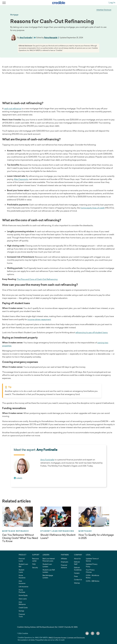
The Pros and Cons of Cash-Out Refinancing (37, 279)
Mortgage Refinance (15, 531)
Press (76, 576)
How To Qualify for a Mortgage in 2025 (96, 536)
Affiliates (64, 559)
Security (35, 568)
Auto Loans (23, 599)
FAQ (34, 564)
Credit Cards (23, 608)
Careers (77, 573)
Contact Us (78, 580)
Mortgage (85, 531)
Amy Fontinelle (26, 38)
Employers (65, 562)
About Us (77, 559)
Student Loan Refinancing (57, 531)
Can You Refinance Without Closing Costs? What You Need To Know (20, 538)
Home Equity (23, 595)
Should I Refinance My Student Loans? (58, 536)
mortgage (14, 15)
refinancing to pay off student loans (91, 332)
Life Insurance (23, 587)
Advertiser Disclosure (104, 10)
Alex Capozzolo (21, 179)
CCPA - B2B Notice (93, 581)
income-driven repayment (39, 319)
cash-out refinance (13, 108)
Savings (21, 611)
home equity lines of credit (93, 208)
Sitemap (77, 583)
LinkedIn (19, 478)
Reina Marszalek (51, 38)
